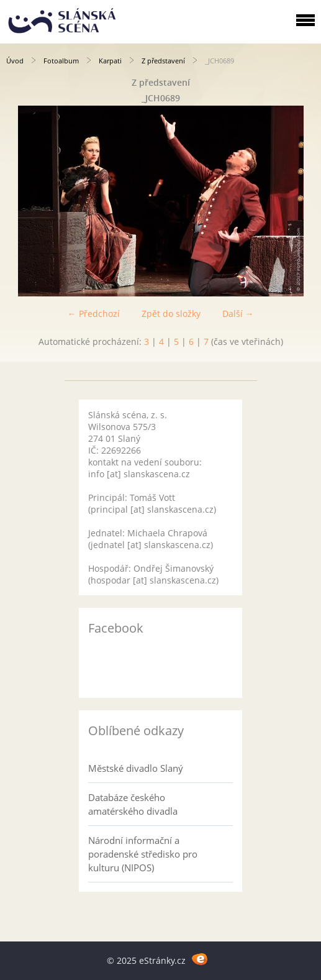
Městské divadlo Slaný (136, 768)
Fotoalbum (61, 61)
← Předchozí (94, 314)
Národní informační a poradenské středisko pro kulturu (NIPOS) (143, 854)
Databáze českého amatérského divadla (133, 804)
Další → (238, 314)
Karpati (110, 61)
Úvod (15, 61)
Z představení (163, 61)
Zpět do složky (171, 314)
